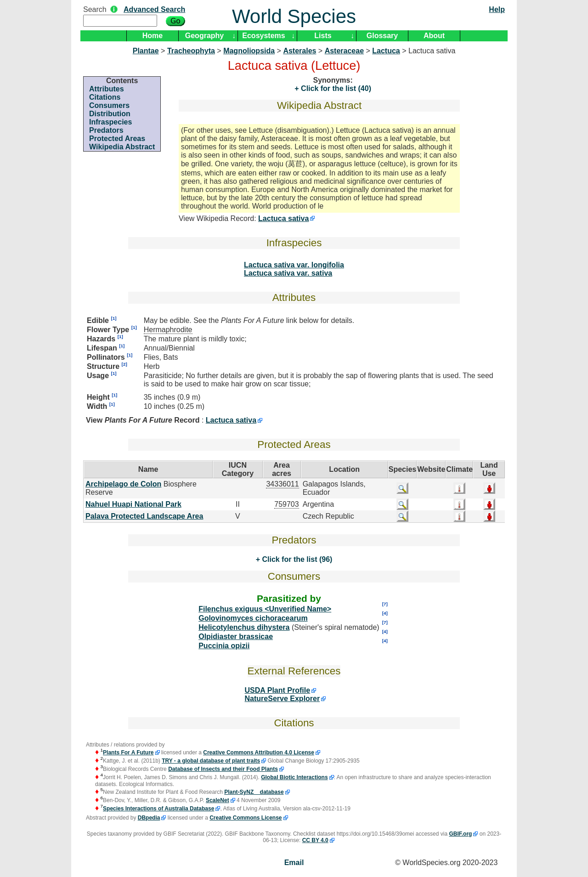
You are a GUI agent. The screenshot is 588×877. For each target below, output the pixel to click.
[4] (385, 613)
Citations (105, 97)
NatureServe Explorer (283, 699)
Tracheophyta (191, 51)
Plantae (146, 51)
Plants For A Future (128, 753)
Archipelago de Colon (123, 484)
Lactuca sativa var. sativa (288, 273)
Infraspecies (110, 122)
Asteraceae (344, 51)
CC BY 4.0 (315, 840)
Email (294, 863)
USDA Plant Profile (278, 690)
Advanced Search (154, 9)
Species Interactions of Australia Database (158, 809)
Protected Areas (117, 139)
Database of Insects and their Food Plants (223, 769)
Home (153, 36)
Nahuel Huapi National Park (133, 504)
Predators (106, 130)
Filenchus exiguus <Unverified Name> (265, 609)
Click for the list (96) (296, 559)
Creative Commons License (246, 818)
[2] (124, 364)
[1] (113, 318)
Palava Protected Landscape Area (144, 516)
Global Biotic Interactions (294, 777)
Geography (204, 36)
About (434, 36)
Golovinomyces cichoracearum (253, 618)
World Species (294, 16)
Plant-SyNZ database (254, 792)
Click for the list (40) (335, 88)
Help (497, 9)
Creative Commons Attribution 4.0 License (259, 753)
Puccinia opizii (224, 646)
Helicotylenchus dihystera (244, 627)
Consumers (109, 105)
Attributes (107, 89)
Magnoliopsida (249, 51)
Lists (323, 36)
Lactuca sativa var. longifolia (294, 265)
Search (95, 9)
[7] (385, 604)
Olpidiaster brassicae (236, 637)
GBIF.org (460, 834)
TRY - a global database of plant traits (211, 761)
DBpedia (149, 818)
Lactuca (386, 51)
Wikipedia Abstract (122, 147)
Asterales (300, 51)
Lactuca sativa (283, 218)
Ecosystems (263, 36)
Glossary (382, 36)
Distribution (110, 114)
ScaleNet (218, 800)
